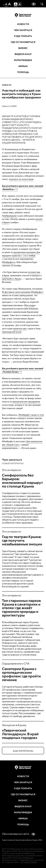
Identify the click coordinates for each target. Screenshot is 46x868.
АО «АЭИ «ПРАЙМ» (29, 862)
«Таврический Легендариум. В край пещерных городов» (20, 734)
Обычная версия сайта (19, 834)
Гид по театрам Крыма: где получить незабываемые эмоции (22, 540)
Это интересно (12, 470)
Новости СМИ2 (9, 106)
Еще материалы (23, 751)
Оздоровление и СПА (16, 663)
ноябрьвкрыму (10, 216)
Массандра (30, 305)
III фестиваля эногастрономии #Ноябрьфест (23, 292)
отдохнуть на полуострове (21, 179)
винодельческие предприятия (26, 402)
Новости (23, 24)
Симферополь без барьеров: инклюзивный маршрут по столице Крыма (22, 481)
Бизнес (23, 48)
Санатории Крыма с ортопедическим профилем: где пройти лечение (21, 674)
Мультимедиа (23, 60)
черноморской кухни (12, 332)
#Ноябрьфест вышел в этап (31, 415)
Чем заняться (23, 30)
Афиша (23, 66)
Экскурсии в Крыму (14, 725)
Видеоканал (23, 54)
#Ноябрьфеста (9, 262)
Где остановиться (23, 42)
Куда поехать (23, 36)
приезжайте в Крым (11, 279)
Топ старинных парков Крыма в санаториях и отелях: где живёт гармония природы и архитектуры (21, 608)
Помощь (23, 72)
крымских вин (20, 329)
